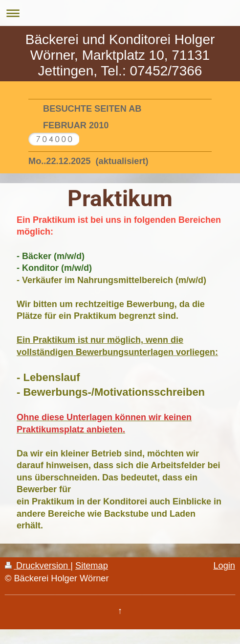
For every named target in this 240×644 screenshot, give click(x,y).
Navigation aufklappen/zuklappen (120, 13)
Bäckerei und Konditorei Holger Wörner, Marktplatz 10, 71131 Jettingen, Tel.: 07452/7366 (120, 55)
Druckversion (38, 566)
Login (224, 566)
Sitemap (92, 566)
